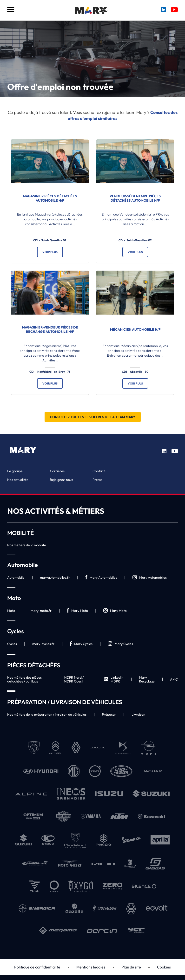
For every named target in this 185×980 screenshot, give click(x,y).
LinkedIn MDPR (114, 679)
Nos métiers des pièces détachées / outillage (24, 679)
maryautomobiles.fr (55, 577)
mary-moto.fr (41, 611)
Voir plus (50, 252)
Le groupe (15, 471)
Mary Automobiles (101, 578)
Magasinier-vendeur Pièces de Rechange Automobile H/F (50, 329)
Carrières (57, 471)
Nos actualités (18, 480)
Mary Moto (77, 611)
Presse (98, 480)
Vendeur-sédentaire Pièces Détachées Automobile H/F (135, 198)
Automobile (16, 577)
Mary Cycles (81, 644)
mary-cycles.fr (43, 644)
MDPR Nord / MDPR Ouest (74, 679)
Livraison (138, 714)
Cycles (12, 644)
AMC (174, 679)
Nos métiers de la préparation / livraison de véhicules (47, 714)
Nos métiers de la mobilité (27, 545)
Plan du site (131, 967)
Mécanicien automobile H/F (135, 329)
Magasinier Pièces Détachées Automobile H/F (50, 198)
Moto (11, 611)
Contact (99, 471)
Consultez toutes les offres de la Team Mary (93, 417)
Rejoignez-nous (61, 480)
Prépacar (109, 714)
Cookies (164, 967)
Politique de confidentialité (37, 967)
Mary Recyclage (147, 679)
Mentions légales (91, 967)
